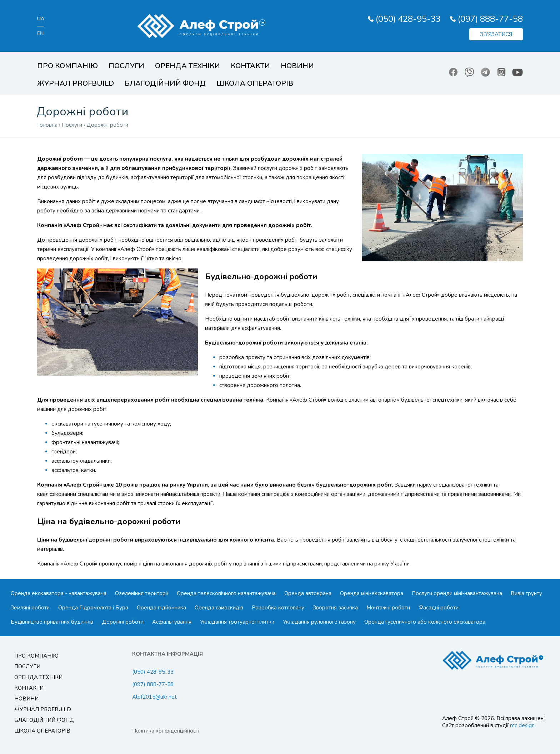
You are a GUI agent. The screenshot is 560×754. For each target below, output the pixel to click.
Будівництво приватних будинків (52, 622)
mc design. (523, 725)
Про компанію (67, 66)
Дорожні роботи (123, 622)
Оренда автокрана (308, 593)
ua (41, 19)
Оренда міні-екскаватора (372, 593)
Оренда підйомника (161, 608)
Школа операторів (255, 83)
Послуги (126, 66)
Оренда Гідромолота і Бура (93, 608)
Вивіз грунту (526, 593)
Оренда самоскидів (219, 608)
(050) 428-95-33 (408, 19)
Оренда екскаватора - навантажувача (59, 593)
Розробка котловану (278, 608)
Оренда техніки (187, 66)
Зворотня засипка (335, 608)
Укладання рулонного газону (319, 622)
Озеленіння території (142, 593)
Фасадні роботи (439, 608)
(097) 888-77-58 (490, 19)
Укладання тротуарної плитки (237, 622)
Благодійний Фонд (165, 83)
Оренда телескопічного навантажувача (226, 593)
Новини (297, 66)
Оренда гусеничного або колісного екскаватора (425, 622)
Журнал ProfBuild (76, 83)
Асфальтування (172, 622)
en (40, 33)
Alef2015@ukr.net (154, 697)
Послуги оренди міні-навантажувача (457, 593)
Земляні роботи (30, 608)
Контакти (250, 66)
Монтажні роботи (388, 608)
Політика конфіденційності (166, 731)
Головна (47, 125)
